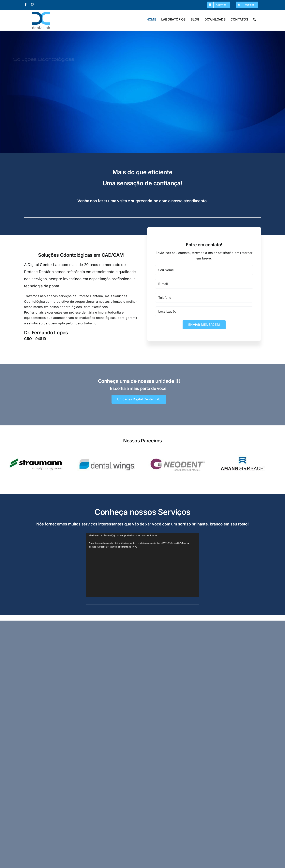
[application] (142, 565)
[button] (255, 19)
